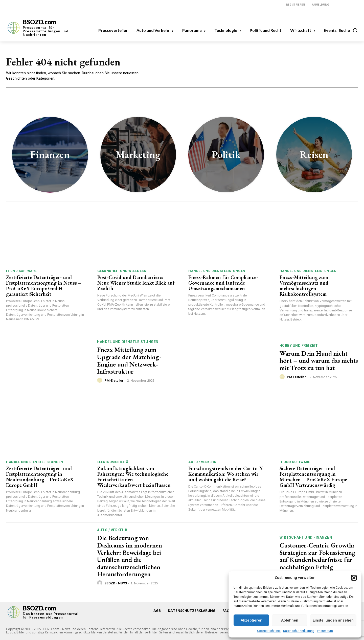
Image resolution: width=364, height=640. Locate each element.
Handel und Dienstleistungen (217, 271)
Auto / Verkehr (202, 462)
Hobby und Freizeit (299, 346)
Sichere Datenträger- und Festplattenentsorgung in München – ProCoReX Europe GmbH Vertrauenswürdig (313, 477)
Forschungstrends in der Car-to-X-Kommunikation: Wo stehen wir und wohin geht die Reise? (226, 474)
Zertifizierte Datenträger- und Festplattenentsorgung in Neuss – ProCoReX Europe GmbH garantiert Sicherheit (44, 286)
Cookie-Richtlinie (269, 631)
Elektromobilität (114, 462)
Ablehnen (290, 620)
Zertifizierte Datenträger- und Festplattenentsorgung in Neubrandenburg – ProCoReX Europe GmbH (40, 477)
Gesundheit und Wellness (122, 271)
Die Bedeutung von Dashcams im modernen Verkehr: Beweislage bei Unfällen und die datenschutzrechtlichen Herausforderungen (130, 556)
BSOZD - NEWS (116, 583)
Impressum (325, 631)
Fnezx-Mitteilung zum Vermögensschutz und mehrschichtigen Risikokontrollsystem (304, 286)
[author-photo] (100, 380)
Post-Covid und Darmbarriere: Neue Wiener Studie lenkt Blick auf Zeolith (136, 283)
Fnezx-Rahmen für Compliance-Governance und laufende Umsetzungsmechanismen (223, 283)
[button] (354, 578)
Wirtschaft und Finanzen (306, 537)
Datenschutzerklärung (299, 631)
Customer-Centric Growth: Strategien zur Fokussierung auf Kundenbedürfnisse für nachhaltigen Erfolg (317, 556)
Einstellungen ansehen (333, 620)
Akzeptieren (252, 620)
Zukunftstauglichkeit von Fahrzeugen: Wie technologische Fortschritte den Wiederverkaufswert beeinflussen (134, 477)
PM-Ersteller (114, 381)
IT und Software (21, 271)
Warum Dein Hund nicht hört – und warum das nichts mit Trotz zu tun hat (319, 361)
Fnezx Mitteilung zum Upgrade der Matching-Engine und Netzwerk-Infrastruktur (129, 360)
